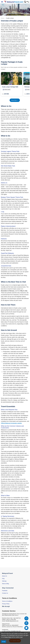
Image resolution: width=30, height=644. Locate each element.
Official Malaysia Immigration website (11, 423)
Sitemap (4, 581)
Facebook (5, 591)
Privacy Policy (6, 604)
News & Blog (5, 584)
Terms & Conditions (7, 601)
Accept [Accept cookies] (4, 642)
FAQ (3, 579)
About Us (5, 576)
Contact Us (5, 593)
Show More (15, 100)
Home (3, 18)
